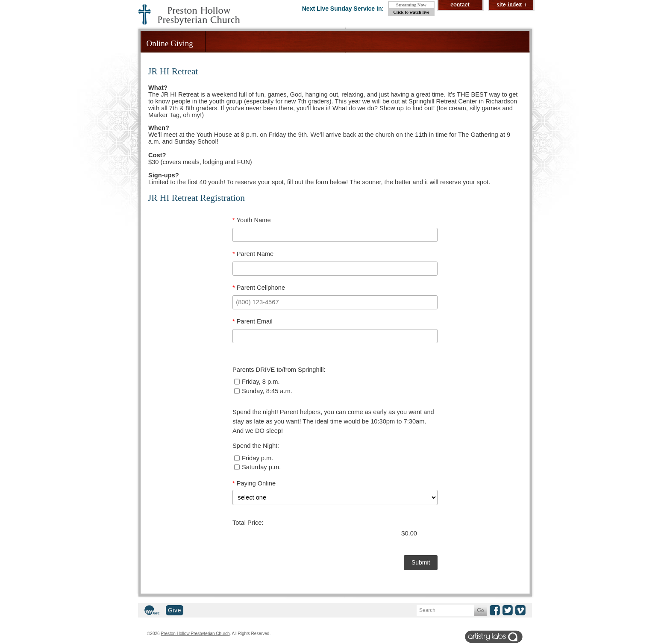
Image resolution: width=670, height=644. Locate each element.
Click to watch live (411, 12)
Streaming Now (411, 5)
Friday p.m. (254, 458)
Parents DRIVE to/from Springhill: (279, 370)
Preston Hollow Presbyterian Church (195, 634)
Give (175, 610)
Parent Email (253, 321)
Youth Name (252, 220)
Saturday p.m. (257, 467)
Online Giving (170, 43)
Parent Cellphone (259, 288)
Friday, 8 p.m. (257, 382)
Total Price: (248, 523)
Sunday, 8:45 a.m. (263, 391)
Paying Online (254, 483)
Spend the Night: (256, 446)
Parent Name (253, 254)
